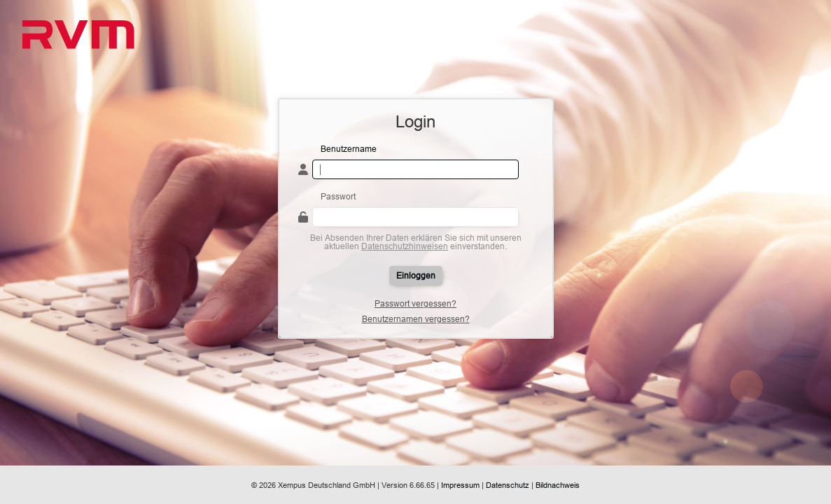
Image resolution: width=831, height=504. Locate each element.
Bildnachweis (558, 485)
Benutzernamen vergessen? (416, 319)
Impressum (460, 485)
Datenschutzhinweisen (405, 246)
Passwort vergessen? (415, 304)
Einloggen (416, 275)
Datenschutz (508, 485)
